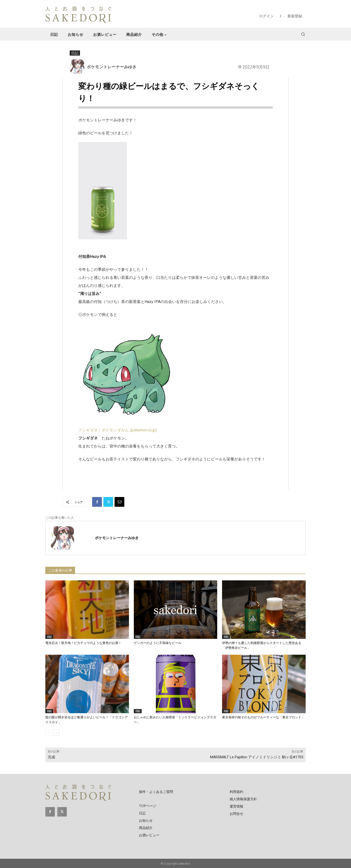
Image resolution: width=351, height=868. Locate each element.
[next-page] (56, 733)
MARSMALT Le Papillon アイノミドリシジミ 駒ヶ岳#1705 (257, 757)
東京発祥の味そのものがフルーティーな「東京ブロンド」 (263, 717)
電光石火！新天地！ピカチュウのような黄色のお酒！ (83, 643)
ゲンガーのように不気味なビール (158, 643)
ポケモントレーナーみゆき (112, 67)
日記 (75, 53)
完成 (51, 757)
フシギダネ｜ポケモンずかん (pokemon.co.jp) (117, 430)
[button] (303, 34)
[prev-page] (48, 733)
